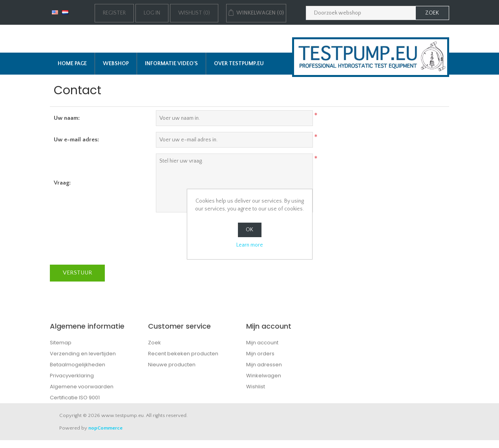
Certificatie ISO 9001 (75, 398)
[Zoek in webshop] (361, 13)
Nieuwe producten (172, 365)
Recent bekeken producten (183, 354)
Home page (72, 64)
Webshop (116, 64)
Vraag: (62, 183)
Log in (152, 13)
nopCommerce (105, 428)
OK (249, 230)
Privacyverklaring (72, 376)
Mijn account (262, 343)
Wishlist (256, 387)
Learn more (250, 245)
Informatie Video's (171, 64)
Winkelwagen (264, 376)
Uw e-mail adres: (76, 140)
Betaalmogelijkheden (78, 365)
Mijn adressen (264, 365)
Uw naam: (67, 118)
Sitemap (61, 343)
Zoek (154, 343)
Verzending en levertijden (83, 354)
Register (114, 13)
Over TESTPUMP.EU (239, 64)
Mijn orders (260, 354)
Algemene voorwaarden (82, 387)
